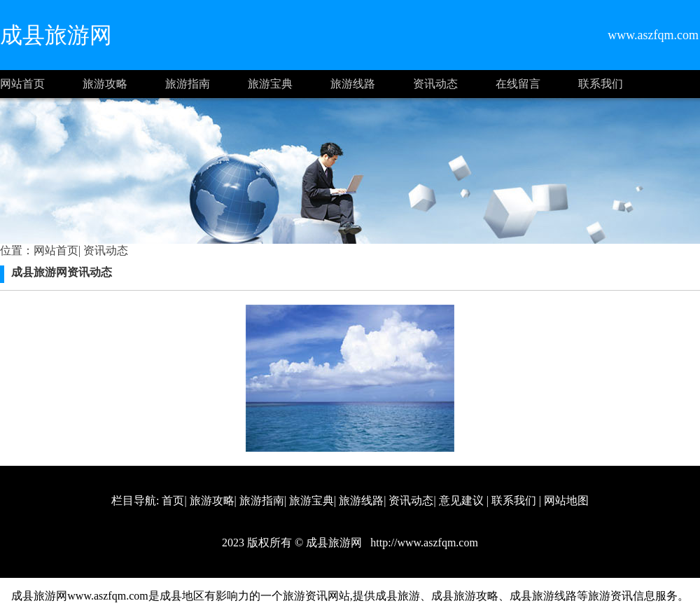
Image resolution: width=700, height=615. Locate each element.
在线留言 (518, 84)
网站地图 (566, 500)
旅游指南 (188, 84)
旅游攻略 (105, 84)
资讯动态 (435, 84)
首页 (173, 500)
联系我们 (601, 84)
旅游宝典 (270, 84)
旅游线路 (353, 84)
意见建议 (461, 500)
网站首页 (22, 84)
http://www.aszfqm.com (423, 543)
